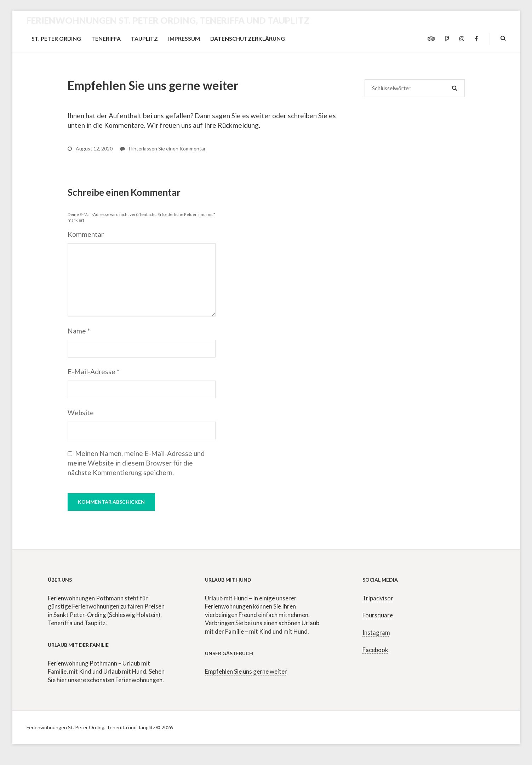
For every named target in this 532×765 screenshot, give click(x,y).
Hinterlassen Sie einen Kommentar (163, 149)
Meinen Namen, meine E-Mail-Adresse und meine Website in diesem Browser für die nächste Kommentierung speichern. (136, 463)
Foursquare (378, 615)
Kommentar (86, 234)
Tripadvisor (378, 598)
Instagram (376, 632)
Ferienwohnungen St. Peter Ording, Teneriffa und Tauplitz (168, 20)
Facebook (375, 650)
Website (81, 413)
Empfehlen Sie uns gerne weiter (246, 671)
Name (79, 331)
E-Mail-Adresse (93, 372)
